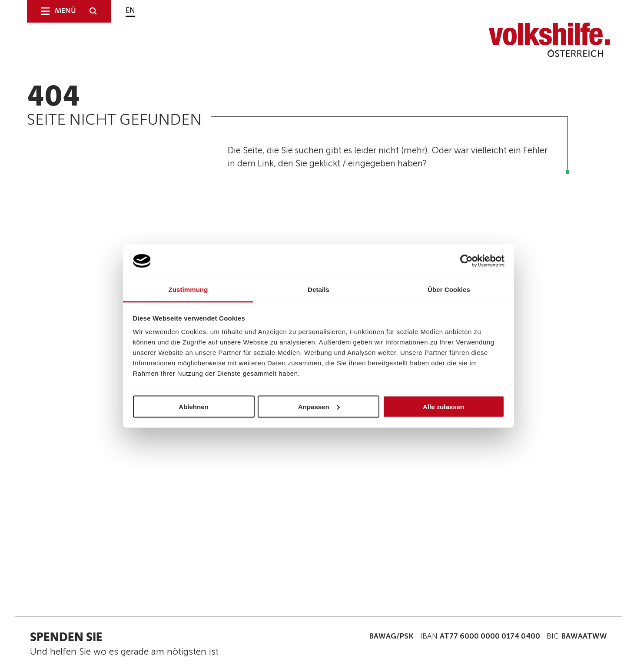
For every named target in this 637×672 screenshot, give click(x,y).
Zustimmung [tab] (188, 290)
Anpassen (319, 406)
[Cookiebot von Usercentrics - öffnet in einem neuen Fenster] (466, 261)
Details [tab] (318, 290)
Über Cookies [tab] (449, 290)
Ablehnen (193, 406)
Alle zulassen (443, 406)
